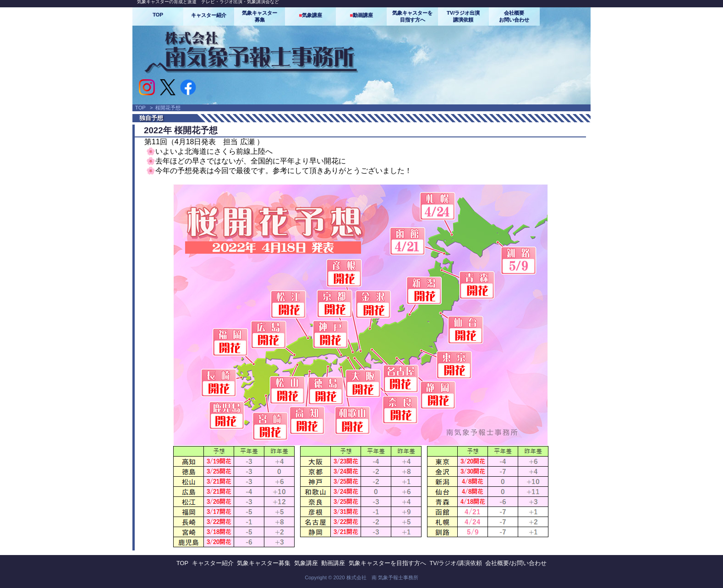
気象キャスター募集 (260, 16)
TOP (158, 15)
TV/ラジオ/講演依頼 (455, 563)
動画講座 (362, 15)
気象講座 (310, 15)
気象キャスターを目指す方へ (412, 16)
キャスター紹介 (209, 15)
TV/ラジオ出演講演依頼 (463, 16)
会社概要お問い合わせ (514, 16)
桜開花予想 (168, 108)
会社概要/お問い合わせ (516, 563)
